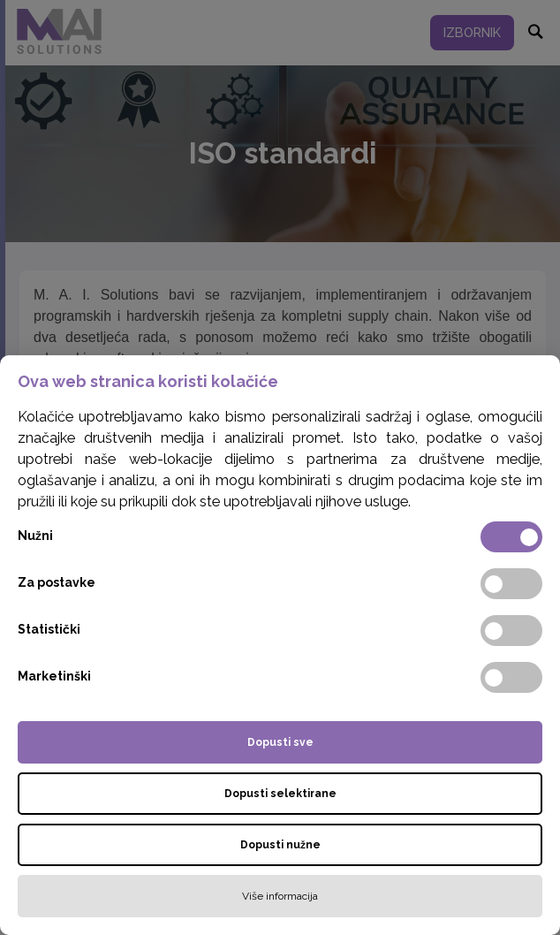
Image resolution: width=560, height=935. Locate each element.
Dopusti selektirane (280, 794)
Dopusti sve (280, 742)
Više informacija (280, 896)
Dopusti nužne (280, 845)
